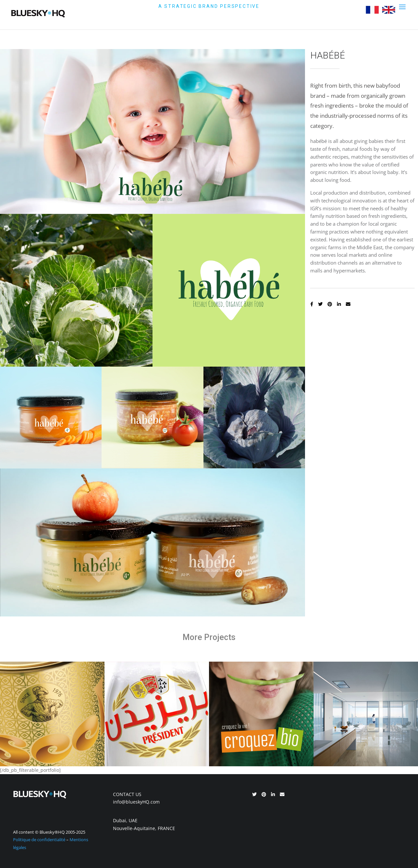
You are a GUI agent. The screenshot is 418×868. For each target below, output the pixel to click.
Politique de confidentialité (39, 840)
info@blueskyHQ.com (136, 802)
